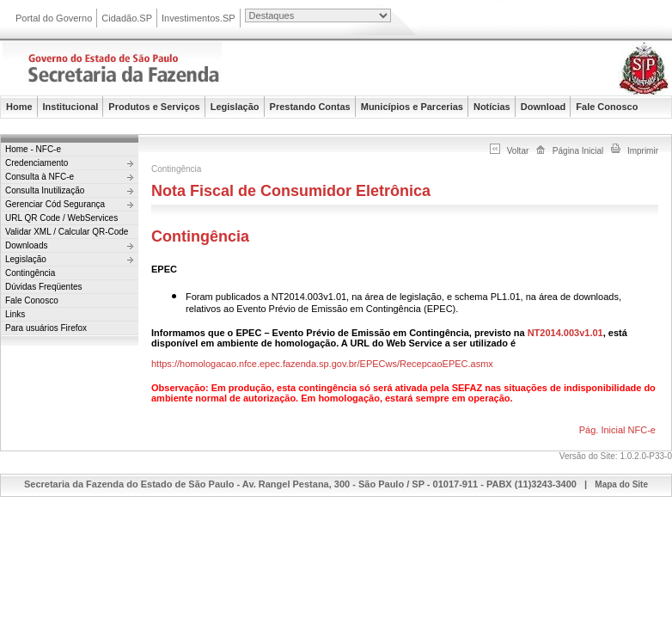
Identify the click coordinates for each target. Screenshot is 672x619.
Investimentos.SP (199, 18)
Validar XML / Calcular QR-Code (67, 232)
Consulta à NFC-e (40, 177)
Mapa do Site (621, 484)
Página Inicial (578, 151)
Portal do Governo (54, 18)
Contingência (30, 273)
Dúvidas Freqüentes (44, 287)
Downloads (26, 245)
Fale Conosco (607, 107)
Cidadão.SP (127, 18)
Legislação (235, 107)
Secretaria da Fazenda (174, 71)
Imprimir (643, 151)
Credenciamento (37, 163)
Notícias (492, 107)
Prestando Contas (310, 107)
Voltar (518, 151)
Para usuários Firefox (46, 328)
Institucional (71, 107)
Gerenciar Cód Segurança (55, 204)
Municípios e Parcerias (412, 107)
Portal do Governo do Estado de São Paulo (541, 19)
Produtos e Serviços (154, 107)
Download (544, 107)
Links (15, 314)
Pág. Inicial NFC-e (617, 430)
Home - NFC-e (33, 149)
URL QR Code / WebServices (61, 218)
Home (19, 107)
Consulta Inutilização (45, 190)
